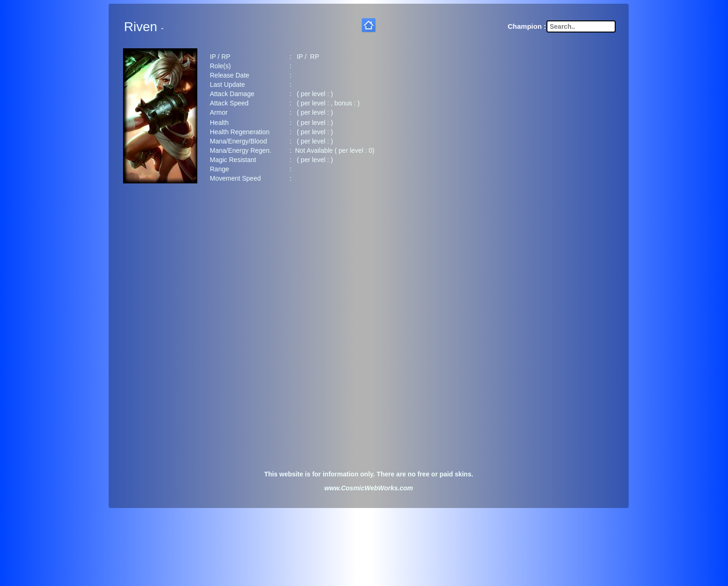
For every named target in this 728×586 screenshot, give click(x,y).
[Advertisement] (369, 262)
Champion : (527, 24)
